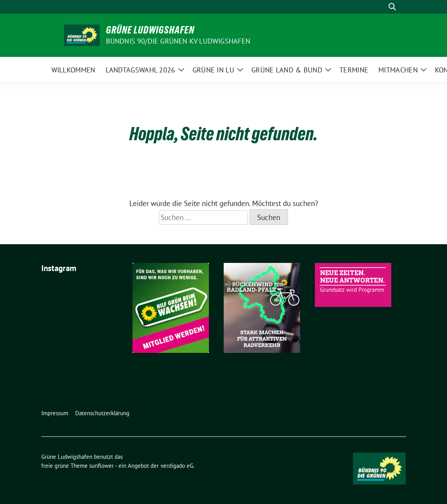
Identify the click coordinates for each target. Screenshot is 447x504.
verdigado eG (177, 466)
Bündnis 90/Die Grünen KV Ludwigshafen (178, 41)
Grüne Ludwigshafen (150, 30)
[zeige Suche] (392, 7)
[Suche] (381, 7)
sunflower (102, 466)
